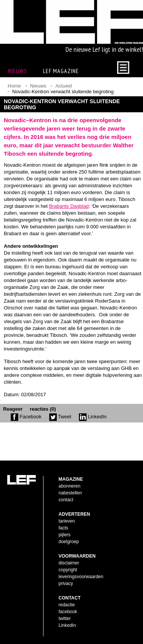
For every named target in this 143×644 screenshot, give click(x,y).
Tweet (60, 417)
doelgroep (69, 542)
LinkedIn (93, 417)
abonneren (70, 486)
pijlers (65, 535)
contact (66, 500)
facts (63, 528)
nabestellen (70, 493)
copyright (68, 570)
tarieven (67, 521)
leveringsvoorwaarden (81, 577)
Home (14, 86)
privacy (66, 583)
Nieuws (38, 86)
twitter (65, 618)
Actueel (63, 86)
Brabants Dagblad (69, 206)
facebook (68, 612)
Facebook (26, 417)
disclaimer (69, 563)
